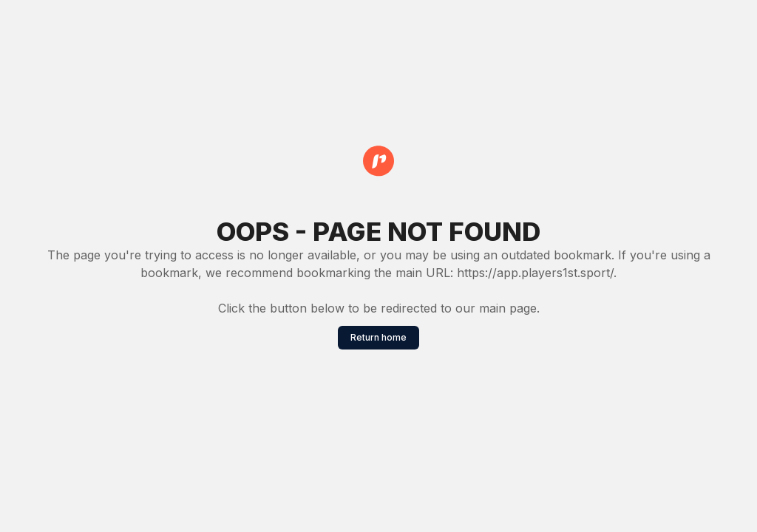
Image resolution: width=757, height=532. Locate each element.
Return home (378, 337)
